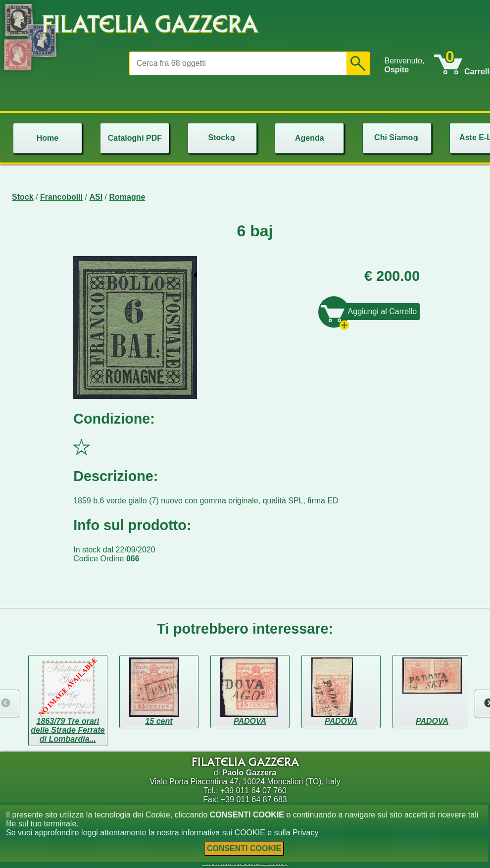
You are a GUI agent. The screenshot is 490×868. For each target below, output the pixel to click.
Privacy (305, 833)
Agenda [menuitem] (310, 138)
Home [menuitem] (48, 138)
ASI (96, 197)
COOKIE (250, 833)
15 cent (159, 721)
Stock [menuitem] (223, 137)
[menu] (409, 65)
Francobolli (61, 197)
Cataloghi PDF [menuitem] (135, 138)
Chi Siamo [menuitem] (397, 137)
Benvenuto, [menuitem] (404, 65)
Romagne (127, 197)
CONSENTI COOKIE (244, 848)
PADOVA (250, 721)
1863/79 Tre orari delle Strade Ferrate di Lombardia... (68, 730)
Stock (23, 197)
